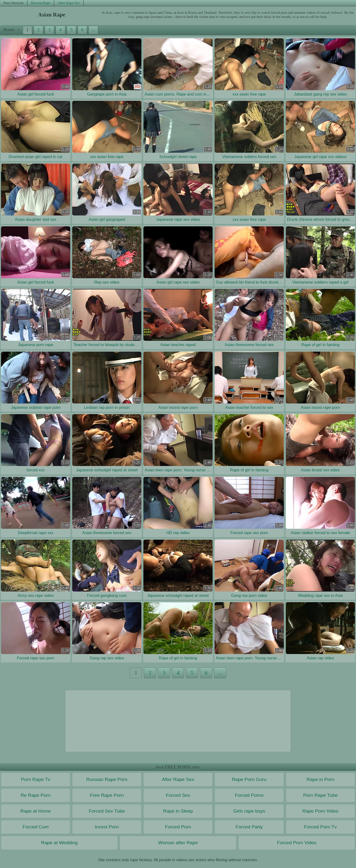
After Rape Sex (69, 3)
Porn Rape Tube (320, 795)
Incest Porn (107, 827)
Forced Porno (249, 795)
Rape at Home (36, 811)
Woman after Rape (178, 843)
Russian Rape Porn (107, 779)
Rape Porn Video (320, 811)
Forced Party (249, 827)
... (93, 30)
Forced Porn (178, 827)
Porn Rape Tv (36, 779)
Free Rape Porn (107, 795)
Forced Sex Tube (107, 811)
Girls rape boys (249, 811)
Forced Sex (178, 795)
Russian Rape (41, 3)
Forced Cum (36, 827)
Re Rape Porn (36, 795)
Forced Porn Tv (320, 827)
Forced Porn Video (297, 843)
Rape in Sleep (178, 811)
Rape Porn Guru (249, 779)
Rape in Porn (320, 779)
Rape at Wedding (59, 843)
